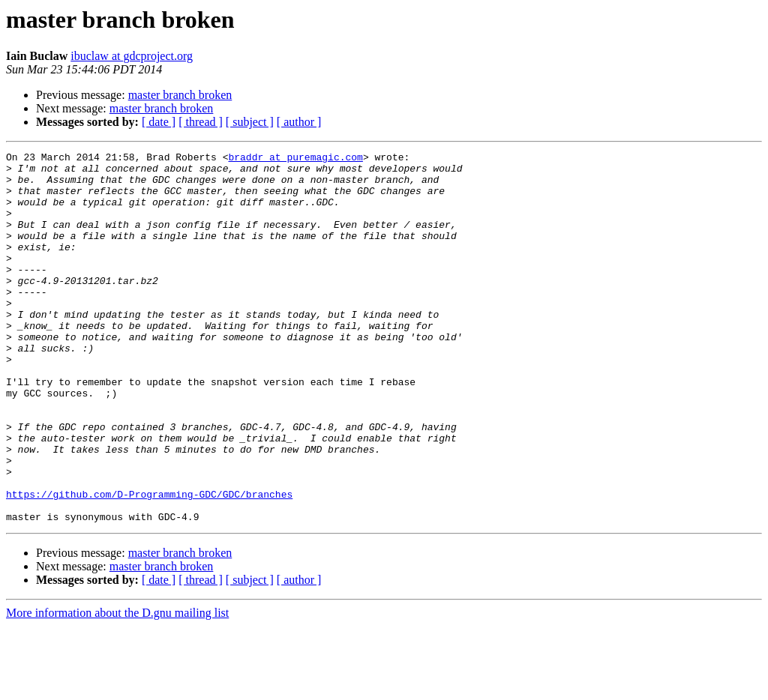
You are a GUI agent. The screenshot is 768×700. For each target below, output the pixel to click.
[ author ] (299, 122)
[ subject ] (250, 122)
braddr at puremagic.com (295, 159)
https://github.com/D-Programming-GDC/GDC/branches (149, 564)
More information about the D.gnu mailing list (117, 687)
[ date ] (159, 122)
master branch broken (180, 95)
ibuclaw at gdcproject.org (132, 56)
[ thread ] (201, 122)
